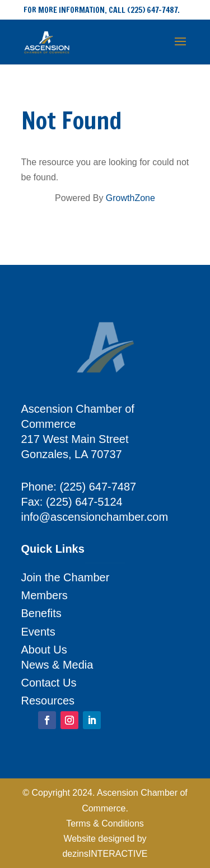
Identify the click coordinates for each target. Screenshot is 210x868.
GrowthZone (130, 198)
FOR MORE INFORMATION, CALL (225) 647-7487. (102, 10)
